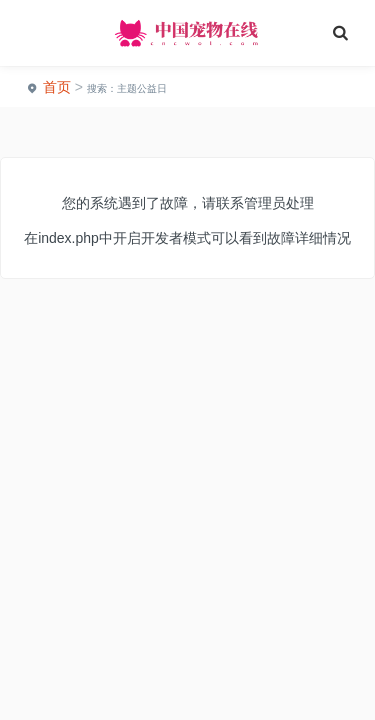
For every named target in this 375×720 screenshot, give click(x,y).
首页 (57, 87)
